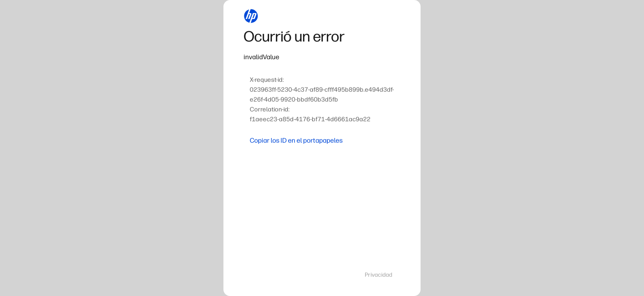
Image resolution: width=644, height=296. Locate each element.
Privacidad (378, 275)
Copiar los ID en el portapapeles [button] (296, 140)
